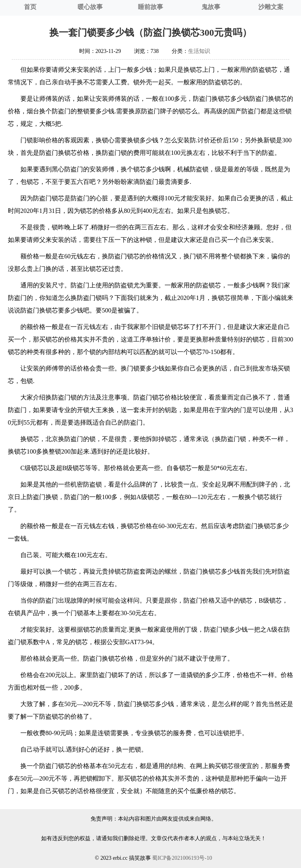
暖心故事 (90, 7)
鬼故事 (211, 7)
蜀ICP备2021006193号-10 (182, 858)
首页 (30, 7)
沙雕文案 (271, 7)
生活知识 (199, 51)
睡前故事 (150, 7)
